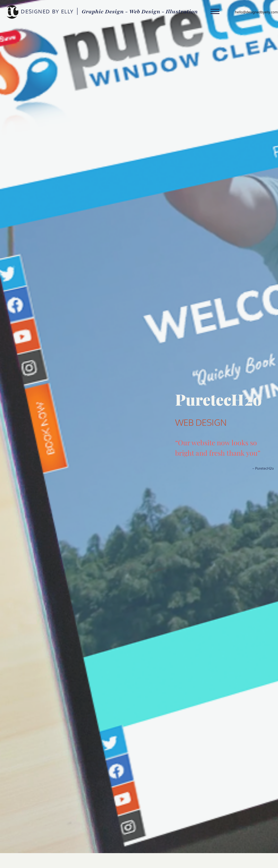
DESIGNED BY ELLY (12, 12)
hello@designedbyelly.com (256, 12)
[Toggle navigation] (215, 12)
